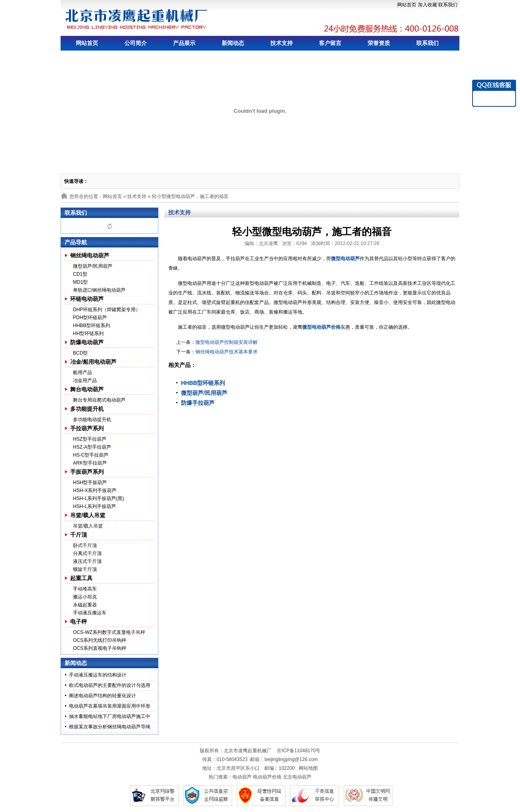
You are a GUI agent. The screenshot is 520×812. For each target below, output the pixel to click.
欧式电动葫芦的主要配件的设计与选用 (110, 685)
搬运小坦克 (85, 597)
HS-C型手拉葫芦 (91, 455)
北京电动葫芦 (297, 777)
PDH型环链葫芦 (90, 318)
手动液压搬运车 (90, 613)
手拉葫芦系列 (87, 428)
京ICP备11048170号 (298, 751)
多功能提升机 (87, 409)
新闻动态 (233, 43)
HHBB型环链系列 (92, 326)
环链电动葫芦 (87, 299)
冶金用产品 (85, 381)
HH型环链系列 (88, 333)
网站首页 (407, 5)
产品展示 (184, 43)
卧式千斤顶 (85, 545)
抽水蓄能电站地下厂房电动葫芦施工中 (110, 716)
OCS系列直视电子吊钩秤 (100, 648)
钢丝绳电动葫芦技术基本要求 (227, 352)
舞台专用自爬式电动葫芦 (99, 400)
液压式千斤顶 (87, 561)
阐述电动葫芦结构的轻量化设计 (102, 696)
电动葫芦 (242, 777)
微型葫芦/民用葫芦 (93, 266)
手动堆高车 (85, 589)
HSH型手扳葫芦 (90, 482)
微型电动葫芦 (345, 259)
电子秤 (79, 622)
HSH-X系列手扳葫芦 (95, 490)
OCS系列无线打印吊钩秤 (100, 640)
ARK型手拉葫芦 (90, 463)
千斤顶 (79, 535)
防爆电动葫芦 (87, 342)
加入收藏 (427, 5)
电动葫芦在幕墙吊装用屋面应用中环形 (110, 706)
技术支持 (282, 43)
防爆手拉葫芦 (198, 403)
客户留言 (330, 43)
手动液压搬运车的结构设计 (98, 675)
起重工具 (81, 578)
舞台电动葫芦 (87, 389)
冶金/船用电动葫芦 (93, 362)
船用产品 (83, 373)
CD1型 (80, 274)
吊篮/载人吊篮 (88, 515)
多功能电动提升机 (92, 420)
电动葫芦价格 (267, 777)
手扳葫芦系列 (87, 472)
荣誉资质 (379, 43)
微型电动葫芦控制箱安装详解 (227, 342)
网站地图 (308, 768)
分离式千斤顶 (87, 553)
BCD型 (80, 353)
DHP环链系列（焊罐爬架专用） (107, 310)
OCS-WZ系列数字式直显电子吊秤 (109, 632)
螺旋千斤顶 (85, 569)
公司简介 (136, 43)
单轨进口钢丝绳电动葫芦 (99, 290)
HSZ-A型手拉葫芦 (92, 447)
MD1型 (80, 282)
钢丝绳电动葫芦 (90, 255)
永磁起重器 (85, 605)
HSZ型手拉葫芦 (90, 439)
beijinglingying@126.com (291, 759)
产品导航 (76, 242)
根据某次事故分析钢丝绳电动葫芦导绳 (110, 727)
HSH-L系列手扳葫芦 (95, 506)
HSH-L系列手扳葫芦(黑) (98, 498)
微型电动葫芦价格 (321, 327)
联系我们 (448, 5)
